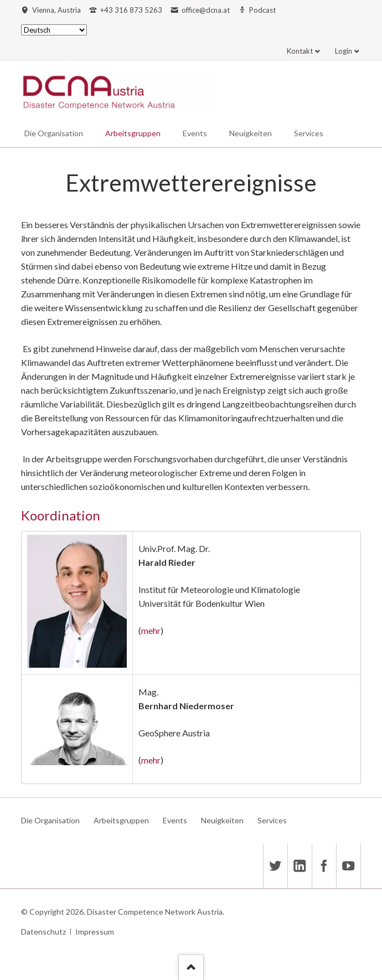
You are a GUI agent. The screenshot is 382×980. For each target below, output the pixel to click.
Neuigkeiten (251, 133)
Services (309, 133)
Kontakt (300, 51)
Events (195, 133)
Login (344, 51)
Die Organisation (54, 133)
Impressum (95, 932)
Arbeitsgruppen (133, 133)
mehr (151, 630)
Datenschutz (43, 932)
